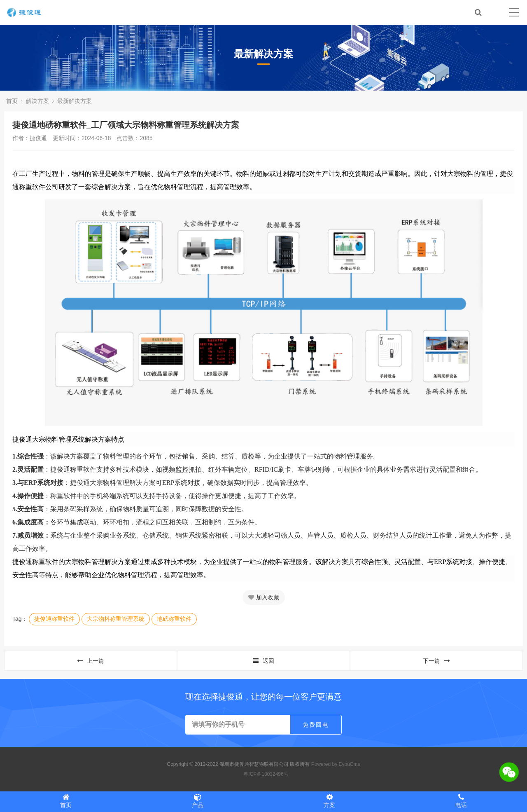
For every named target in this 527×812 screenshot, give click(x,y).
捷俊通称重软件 (54, 619)
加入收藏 (264, 597)
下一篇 (436, 661)
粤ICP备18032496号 (266, 774)
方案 (329, 801)
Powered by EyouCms (335, 764)
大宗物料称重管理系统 (116, 619)
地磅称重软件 (174, 619)
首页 (12, 101)
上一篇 (91, 661)
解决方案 (37, 101)
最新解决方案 (75, 101)
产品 (198, 801)
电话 (461, 801)
